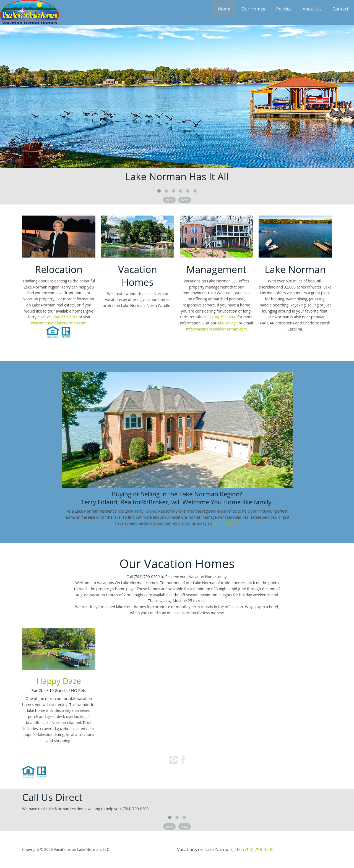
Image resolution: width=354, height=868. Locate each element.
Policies (284, 9)
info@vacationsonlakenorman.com (216, 329)
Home (224, 9)
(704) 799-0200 (223, 317)
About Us (312, 9)
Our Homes (253, 9)
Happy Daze (59, 681)
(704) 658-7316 (65, 317)
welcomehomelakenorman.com (59, 323)
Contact (341, 9)
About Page (228, 323)
